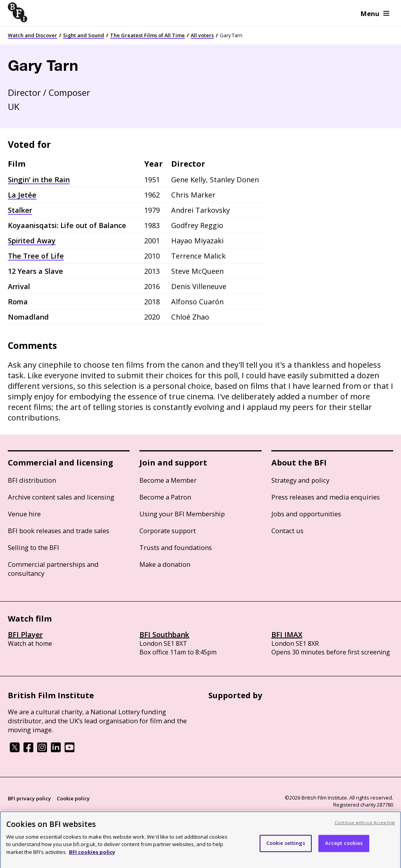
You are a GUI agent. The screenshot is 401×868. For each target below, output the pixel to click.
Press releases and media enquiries (326, 497)
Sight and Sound (84, 35)
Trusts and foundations (176, 547)
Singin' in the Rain (39, 180)
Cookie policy (73, 798)
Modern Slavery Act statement (46, 813)
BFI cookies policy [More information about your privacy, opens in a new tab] (92, 857)
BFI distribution (32, 480)
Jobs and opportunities (306, 514)
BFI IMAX (287, 634)
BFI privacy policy (29, 798)
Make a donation (165, 564)
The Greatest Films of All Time (147, 35)
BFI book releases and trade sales (59, 531)
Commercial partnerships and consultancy (53, 569)
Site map (100, 813)
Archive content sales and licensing (61, 497)
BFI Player (25, 634)
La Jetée (22, 195)
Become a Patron (165, 497)
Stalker (20, 210)
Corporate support (168, 531)
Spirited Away (32, 241)
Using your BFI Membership (182, 514)
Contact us (287, 531)
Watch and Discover (33, 35)
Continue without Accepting (365, 828)
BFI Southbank (164, 634)
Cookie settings (286, 848)
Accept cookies (344, 848)
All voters (202, 35)
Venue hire (24, 514)
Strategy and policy (300, 480)
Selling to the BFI (33, 547)
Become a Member (168, 480)
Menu (375, 13)
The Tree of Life (36, 256)
